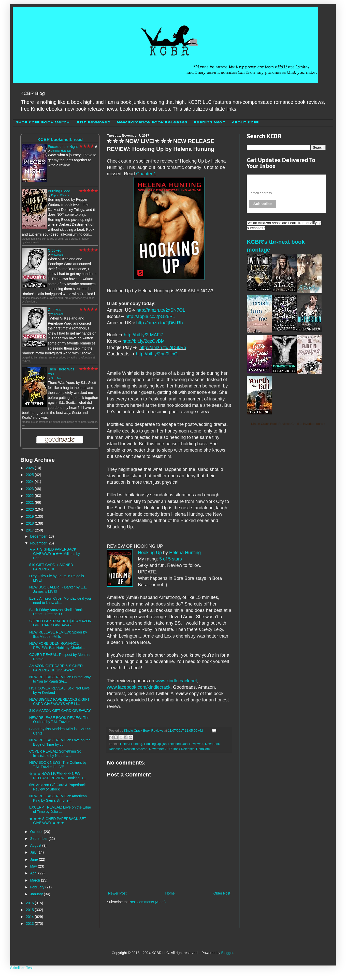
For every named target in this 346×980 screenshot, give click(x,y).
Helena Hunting (185, 553)
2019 (30, 516)
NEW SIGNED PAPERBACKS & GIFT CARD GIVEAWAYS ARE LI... (59, 702)
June (34, 859)
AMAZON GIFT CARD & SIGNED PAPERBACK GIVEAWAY (56, 668)
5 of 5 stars (171, 559)
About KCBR (245, 122)
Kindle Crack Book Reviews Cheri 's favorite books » (288, 424)
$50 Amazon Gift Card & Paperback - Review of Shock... (59, 787)
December (39, 536)
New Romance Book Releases (152, 122)
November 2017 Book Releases (172, 749)
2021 (30, 502)
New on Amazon (136, 749)
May (34, 866)
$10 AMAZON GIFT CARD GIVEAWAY (60, 711)
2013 (30, 924)
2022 (30, 496)
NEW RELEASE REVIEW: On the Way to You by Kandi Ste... (60, 679)
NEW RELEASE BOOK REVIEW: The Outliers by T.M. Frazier (59, 720)
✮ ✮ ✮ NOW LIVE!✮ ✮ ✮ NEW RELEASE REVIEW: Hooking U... (58, 776)
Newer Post (117, 893)
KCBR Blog (33, 93)
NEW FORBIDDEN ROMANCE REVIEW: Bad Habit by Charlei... (57, 646)
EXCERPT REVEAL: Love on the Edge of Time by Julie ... (60, 809)
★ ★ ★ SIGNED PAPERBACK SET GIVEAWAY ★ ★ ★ (58, 821)
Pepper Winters (60, 195)
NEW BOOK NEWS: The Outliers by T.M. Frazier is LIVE (58, 765)
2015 (30, 910)
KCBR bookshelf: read (60, 140)
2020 (30, 509)
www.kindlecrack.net (176, 681)
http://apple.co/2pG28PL (150, 316)
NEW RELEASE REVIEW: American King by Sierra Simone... (58, 798)
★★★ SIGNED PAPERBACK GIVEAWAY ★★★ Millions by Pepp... (55, 554)
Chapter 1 (146, 174)
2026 (30, 468)
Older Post (222, 893)
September (39, 839)
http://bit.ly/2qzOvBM (144, 341)
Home (170, 893)
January (37, 894)
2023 (30, 489)
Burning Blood (59, 191)
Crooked (55, 250)
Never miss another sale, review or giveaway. (283, 182)
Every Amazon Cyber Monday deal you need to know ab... (60, 601)
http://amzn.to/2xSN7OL (161, 310)
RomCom (203, 749)
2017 (30, 530)
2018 (30, 523)
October (37, 832)
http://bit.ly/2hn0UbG (157, 354)
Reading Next (210, 122)
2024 (30, 482)
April (34, 873)
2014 (30, 917)
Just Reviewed (93, 122)
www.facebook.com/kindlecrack (139, 687)
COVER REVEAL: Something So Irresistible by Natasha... (55, 753)
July (34, 852)
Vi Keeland (57, 255)
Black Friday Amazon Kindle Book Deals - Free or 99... (56, 612)
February (38, 887)
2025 (30, 475)
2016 (30, 903)
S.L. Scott (57, 378)
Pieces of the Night (63, 147)
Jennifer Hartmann (62, 151)
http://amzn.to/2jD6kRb (160, 323)
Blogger (227, 953)
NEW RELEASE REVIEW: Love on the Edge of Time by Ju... (60, 742)
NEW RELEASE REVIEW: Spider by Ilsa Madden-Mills (58, 634)
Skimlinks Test (21, 968)
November (39, 543)
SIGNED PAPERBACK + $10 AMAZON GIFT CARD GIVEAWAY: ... (60, 623)
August (36, 845)
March (35, 880)
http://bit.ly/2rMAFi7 (144, 335)
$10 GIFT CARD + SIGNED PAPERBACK (51, 567)
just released (172, 744)
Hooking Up (150, 553)
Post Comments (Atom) (147, 902)
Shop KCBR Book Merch (43, 122)
